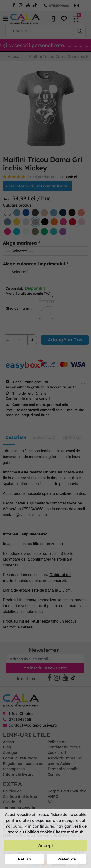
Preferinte (67, 859)
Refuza (25, 859)
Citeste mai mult (68, 832)
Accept (46, 846)
